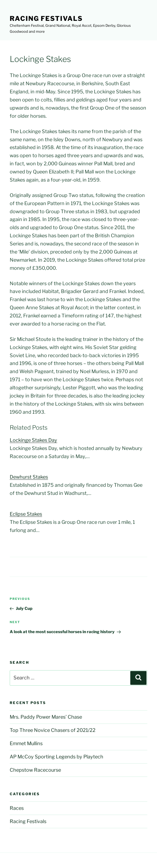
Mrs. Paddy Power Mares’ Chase (46, 717)
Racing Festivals (46, 19)
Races (17, 808)
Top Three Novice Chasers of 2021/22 (53, 730)
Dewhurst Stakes (29, 477)
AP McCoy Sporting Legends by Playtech (57, 757)
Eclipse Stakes (26, 514)
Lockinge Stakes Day (33, 440)
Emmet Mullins (26, 743)
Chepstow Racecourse (35, 770)
